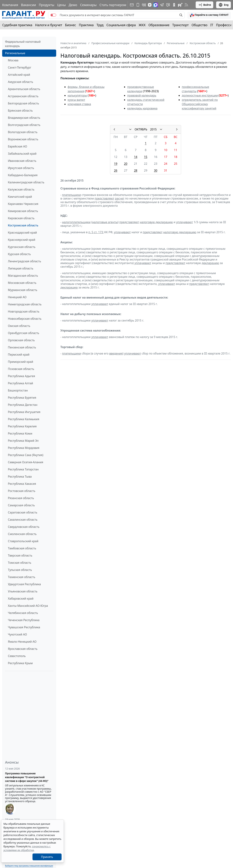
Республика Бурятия (22, 398)
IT (212, 25)
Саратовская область (23, 512)
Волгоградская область (24, 125)
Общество (200, 25)
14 (136, 157)
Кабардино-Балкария (23, 175)
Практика (86, 25)
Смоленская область (22, 534)
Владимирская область (24, 118)
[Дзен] (150, 5)
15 (146, 157)
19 (116, 164)
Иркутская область (21, 168)
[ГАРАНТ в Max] (156, 5)
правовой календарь (142, 95)
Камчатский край (20, 197)
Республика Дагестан (23, 405)
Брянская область (20, 111)
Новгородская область (24, 311)
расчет (120, 198)
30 (156, 170)
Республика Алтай (20, 383)
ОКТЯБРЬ (141, 129)
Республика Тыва (20, 477)
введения (116, 353)
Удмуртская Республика (24, 584)
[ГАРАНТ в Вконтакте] (144, 5)
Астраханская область (23, 96)
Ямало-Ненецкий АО (22, 642)
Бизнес (70, 25)
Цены (61, 5)
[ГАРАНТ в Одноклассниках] (174, 5)
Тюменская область (22, 577)
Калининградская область (26, 182)
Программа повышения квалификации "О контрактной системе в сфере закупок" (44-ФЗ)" (27, 777)
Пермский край (19, 355)
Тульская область (20, 570)
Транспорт (180, 25)
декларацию (210, 263)
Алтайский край (19, 75)
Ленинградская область (25, 261)
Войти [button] (205, 5)
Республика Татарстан (23, 469)
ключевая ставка (79, 104)
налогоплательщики (76, 222)
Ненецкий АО (17, 297)
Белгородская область (23, 103)
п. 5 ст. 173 (96, 232)
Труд (100, 25)
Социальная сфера (121, 25)
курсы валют (76, 100)
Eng (223, 5)
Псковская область (21, 369)
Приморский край (20, 362)
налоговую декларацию (156, 222)
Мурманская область (23, 290)
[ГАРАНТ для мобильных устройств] (138, 5)
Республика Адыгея (21, 376)
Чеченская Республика (24, 620)
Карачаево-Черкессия (23, 204)
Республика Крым (20, 663)
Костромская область (23, 225)
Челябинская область (23, 613)
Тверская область (20, 555)
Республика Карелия (22, 426)
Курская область (19, 254)
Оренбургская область (24, 333)
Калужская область (21, 189)
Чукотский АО (17, 634)
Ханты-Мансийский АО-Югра (28, 606)
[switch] (53, 15)
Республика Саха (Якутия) (26, 455)
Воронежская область (23, 139)
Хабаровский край (21, 599)
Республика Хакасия (22, 484)
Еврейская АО (18, 146)
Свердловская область (24, 527)
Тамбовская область (22, 548)
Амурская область (20, 82)
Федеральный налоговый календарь (23, 44)
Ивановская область (22, 161)
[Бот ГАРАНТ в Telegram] (168, 5)
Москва (13, 60)
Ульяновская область (23, 591)
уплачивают (184, 222)
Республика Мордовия (24, 448)
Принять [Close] (47, 857)
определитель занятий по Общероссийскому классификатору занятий (200, 104)
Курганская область (22, 247)
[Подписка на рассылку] (132, 5)
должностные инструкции (200, 95)
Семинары (88, 5)
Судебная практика (17, 25)
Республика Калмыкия (24, 419)
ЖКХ (142, 25)
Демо (73, 5)
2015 (153, 129)
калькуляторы (77, 95)
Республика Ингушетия (24, 412)
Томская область (20, 563)
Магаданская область (23, 276)
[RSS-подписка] (186, 5)
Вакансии (28, 5)
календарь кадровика (142, 108)
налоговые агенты (105, 222)
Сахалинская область (23, 520)
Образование (159, 25)
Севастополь (17, 656)
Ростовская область (22, 491)
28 (136, 170)
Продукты (46, 5)
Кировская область (21, 218)
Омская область (19, 326)
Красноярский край (22, 240)
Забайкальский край (22, 154)
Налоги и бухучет (49, 25)
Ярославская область (23, 649)
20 (126, 164)
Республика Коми (20, 433)
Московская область (22, 283)
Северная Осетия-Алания (26, 462)
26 (116, 170)
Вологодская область (23, 132)
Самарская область (21, 505)
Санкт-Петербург (20, 67)
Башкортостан (18, 390)
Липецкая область (21, 268)
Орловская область (21, 340)
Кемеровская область (23, 211)
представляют (104, 198)
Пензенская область (22, 347)
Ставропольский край (23, 541)
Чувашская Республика (24, 627)
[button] (209, 15)
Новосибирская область (25, 319)
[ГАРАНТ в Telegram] (162, 5)
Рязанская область (21, 498)
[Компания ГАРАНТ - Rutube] (180, 5)
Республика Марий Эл (23, 441)
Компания (10, 5)
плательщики (72, 195)
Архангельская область (24, 89)
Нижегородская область (25, 304)
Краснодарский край (22, 233)
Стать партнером (113, 5)
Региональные (15, 53)
